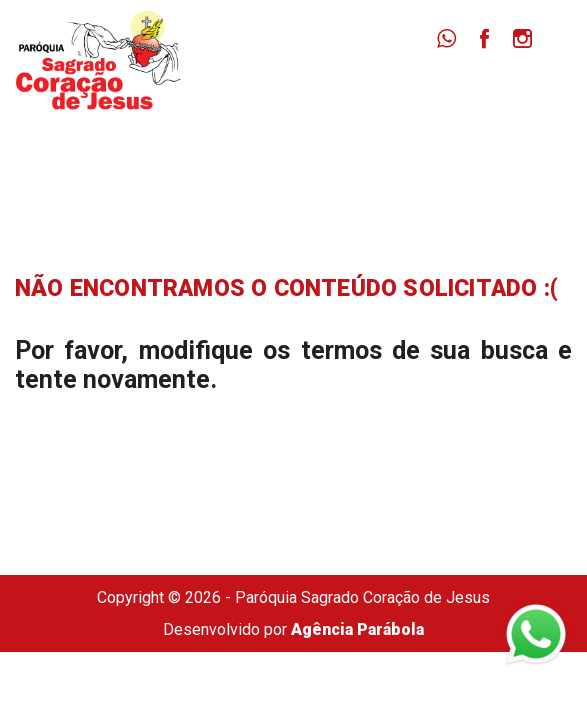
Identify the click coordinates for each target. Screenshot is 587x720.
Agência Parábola (357, 629)
